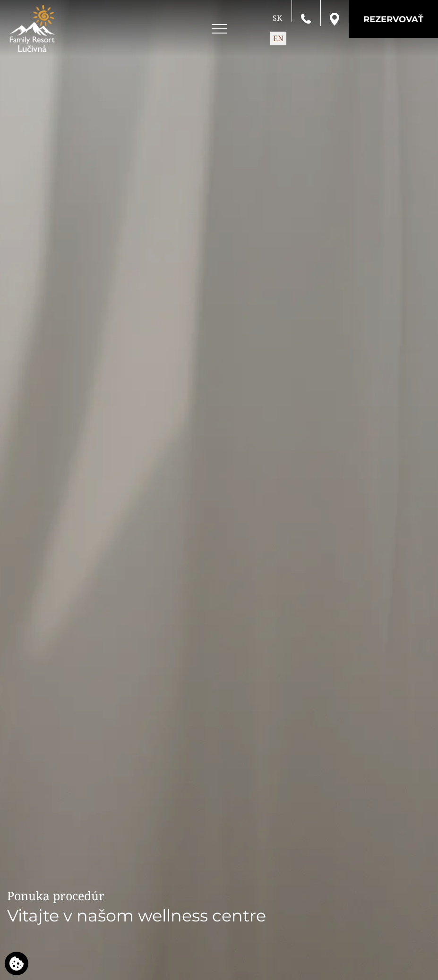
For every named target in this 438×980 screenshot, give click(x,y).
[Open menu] (219, 29)
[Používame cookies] (17, 963)
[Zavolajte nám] (306, 18)
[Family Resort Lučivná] (32, 28)
